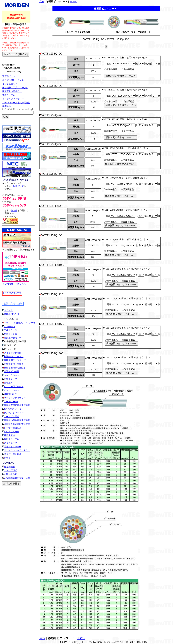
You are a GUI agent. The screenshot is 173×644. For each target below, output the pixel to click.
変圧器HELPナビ (12, 314)
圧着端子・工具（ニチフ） (15, 88)
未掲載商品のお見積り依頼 (17, 478)
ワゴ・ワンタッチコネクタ (17, 450)
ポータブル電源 (12, 417)
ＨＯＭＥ (8, 310)
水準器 (7, 458)
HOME (73, 2)
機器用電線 (9, 435)
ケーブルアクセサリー (13, 99)
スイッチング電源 (13, 353)
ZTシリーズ (10, 326)
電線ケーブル (9, 95)
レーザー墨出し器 (13, 428)
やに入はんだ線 (12, 432)
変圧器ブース (9, 76)
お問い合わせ (11, 474)
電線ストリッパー (13, 447)
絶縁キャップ (11, 379)
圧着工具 (8, 383)
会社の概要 (9, 467)
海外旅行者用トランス (13, 80)
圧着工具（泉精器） (12, 91)
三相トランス (11, 330)
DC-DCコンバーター (14, 409)
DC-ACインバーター (14, 413)
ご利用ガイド (17, 186)
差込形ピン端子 (12, 372)
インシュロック (10, 84)
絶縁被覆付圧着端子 (14, 364)
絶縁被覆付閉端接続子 (15, 368)
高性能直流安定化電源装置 (17, 405)
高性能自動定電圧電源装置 (17, 424)
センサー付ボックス (14, 387)
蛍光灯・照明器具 (13, 454)
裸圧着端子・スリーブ (15, 360)
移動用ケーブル (12, 439)
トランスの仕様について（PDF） (20, 323)
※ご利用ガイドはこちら (14, 284)
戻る (42, 2)
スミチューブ (11, 443)
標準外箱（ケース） (14, 357)
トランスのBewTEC (12, 293)
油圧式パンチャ (12, 394)
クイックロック (12, 375)
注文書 (14, 210)
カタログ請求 (11, 470)
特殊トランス (11, 334)
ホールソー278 (11, 402)
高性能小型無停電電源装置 (17, 420)
